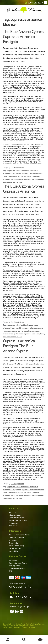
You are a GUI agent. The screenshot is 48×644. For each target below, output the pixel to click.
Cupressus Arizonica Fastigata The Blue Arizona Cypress (19, 346)
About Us (12, 512)
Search (24, 640)
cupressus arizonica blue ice (18, 170)
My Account (8, 640)
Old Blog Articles (17, 167)
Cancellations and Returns (18, 563)
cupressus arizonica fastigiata (20, 176)
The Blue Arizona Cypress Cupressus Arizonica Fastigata (23, 36)
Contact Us (13, 526)
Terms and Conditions (17, 538)
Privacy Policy (14, 543)
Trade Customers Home (17, 518)
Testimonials (14, 523)
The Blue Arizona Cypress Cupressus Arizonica (23, 189)
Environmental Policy (17, 546)
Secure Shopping (15, 548)
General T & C (14, 560)
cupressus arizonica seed (13, 182)
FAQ (11, 571)
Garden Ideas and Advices (18, 520)
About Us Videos (15, 515)
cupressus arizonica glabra (34, 179)
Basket (38, 638)
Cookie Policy (14, 540)
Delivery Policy (14, 566)
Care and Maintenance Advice (19, 535)
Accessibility (14, 551)
